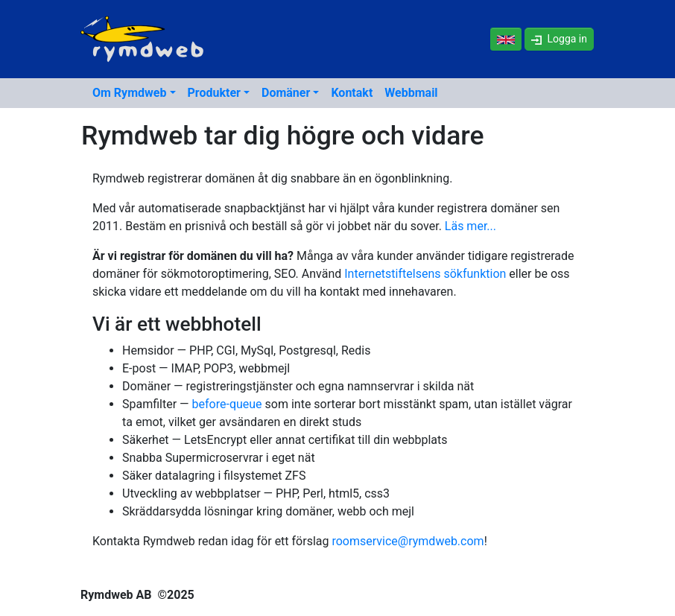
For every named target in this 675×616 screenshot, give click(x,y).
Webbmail (411, 93)
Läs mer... (470, 226)
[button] (559, 39)
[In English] (506, 39)
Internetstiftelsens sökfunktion (425, 274)
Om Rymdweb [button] (129, 93)
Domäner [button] (286, 93)
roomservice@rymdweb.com (408, 541)
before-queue (227, 404)
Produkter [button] (214, 93)
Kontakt (352, 93)
